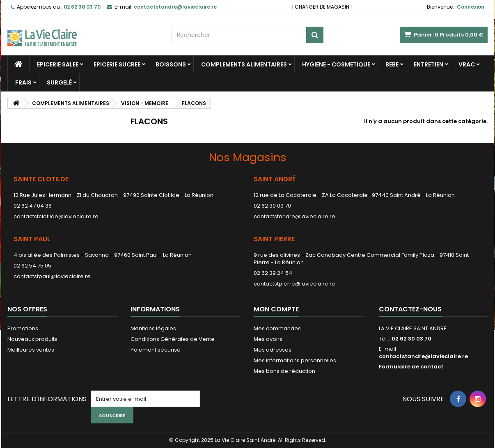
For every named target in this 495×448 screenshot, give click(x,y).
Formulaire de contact (411, 367)
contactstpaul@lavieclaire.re (52, 276)
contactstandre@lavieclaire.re (294, 216)
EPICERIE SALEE (58, 64)
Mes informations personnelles (295, 360)
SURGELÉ (59, 82)
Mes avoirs (268, 339)
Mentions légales (153, 328)
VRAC (467, 64)
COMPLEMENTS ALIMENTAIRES (244, 64)
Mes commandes (277, 328)
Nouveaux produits (32, 339)
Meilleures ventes (31, 350)
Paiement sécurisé (156, 350)
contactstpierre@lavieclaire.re (294, 284)
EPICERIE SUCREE (117, 64)
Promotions (23, 328)
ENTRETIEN (429, 64)
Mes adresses (273, 350)
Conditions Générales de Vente (173, 339)
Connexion (471, 7)
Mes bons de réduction (284, 371)
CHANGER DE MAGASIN (322, 7)
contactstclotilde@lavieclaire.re (56, 216)
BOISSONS (171, 64)
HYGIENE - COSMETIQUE (336, 64)
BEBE (392, 64)
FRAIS (23, 82)
